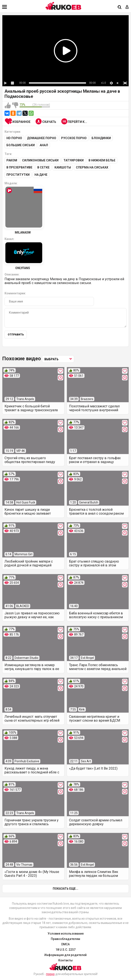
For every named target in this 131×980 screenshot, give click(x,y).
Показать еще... (65, 888)
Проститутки (18, 174)
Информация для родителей (65, 955)
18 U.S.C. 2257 (65, 949)
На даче (41, 174)
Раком (12, 160)
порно (50, 974)
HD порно (14, 138)
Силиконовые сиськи (40, 160)
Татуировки (74, 160)
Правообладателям (65, 938)
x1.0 (103, 83)
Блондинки (101, 138)
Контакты (65, 960)
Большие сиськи (21, 145)
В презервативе (19, 167)
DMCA (65, 944)
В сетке (43, 167)
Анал (44, 145)
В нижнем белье (102, 160)
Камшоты (63, 167)
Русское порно (74, 138)
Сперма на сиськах (92, 167)
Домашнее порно (42, 138)
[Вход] (127, 7)
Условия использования (66, 933)
